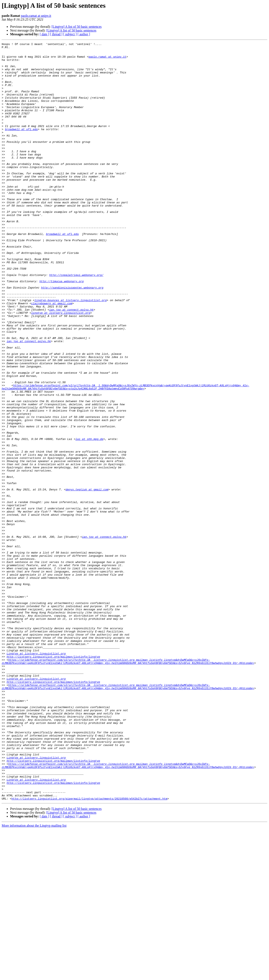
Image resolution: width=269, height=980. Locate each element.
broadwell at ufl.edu (21, 147)
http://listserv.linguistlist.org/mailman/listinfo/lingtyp (53, 779)
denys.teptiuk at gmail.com (87, 578)
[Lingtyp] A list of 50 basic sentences (76, 27)
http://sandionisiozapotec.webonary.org (72, 336)
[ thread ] (56, 34)
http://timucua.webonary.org (61, 328)
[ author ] (84, 34)
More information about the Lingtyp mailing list (34, 976)
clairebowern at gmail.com (52, 355)
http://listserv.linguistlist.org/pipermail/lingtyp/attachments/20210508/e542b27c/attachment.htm (89, 949)
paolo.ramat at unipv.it (36, 16)
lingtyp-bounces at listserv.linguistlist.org (71, 351)
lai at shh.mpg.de (89, 518)
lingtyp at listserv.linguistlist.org (61, 366)
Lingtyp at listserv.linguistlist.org (36, 775)
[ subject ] (70, 34)
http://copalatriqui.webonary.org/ (76, 321)
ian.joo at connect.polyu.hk (71, 363)
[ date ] (44, 34)
